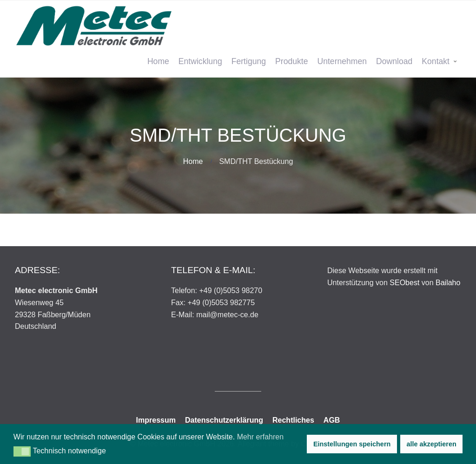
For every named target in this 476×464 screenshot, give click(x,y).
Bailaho (448, 283)
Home (158, 61)
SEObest (404, 283)
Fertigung (249, 61)
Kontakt (436, 61)
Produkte (291, 61)
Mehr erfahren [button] (261, 437)
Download (394, 61)
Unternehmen (342, 61)
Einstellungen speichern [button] (352, 444)
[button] (22, 451)
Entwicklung (200, 61)
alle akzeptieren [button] (432, 444)
